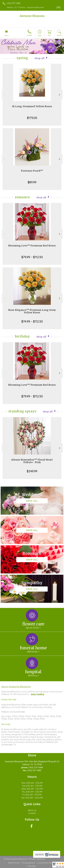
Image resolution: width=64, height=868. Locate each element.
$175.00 (32, 118)
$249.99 (32, 471)
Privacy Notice (29, 863)
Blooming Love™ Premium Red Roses (32, 246)
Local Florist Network (47, 863)
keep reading (38, 694)
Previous (4, 95)
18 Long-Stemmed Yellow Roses (32, 106)
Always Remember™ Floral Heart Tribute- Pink (32, 461)
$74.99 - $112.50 (32, 321)
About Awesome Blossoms (16, 686)
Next (60, 95)
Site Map (32, 866)
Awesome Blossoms (32, 16)
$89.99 (32, 182)
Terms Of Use (14, 863)
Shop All (40, 58)
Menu (6, 35)
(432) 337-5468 (14, 3)
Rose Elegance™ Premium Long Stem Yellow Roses (32, 311)
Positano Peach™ (32, 171)
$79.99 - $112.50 (32, 257)
